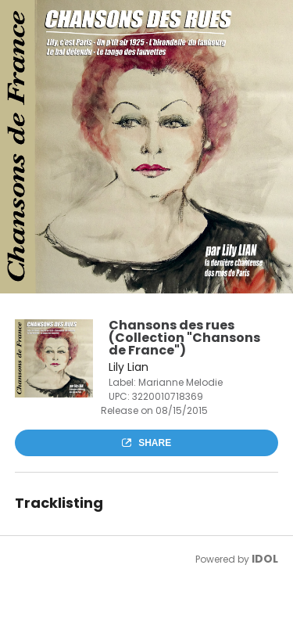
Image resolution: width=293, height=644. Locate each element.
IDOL (265, 559)
